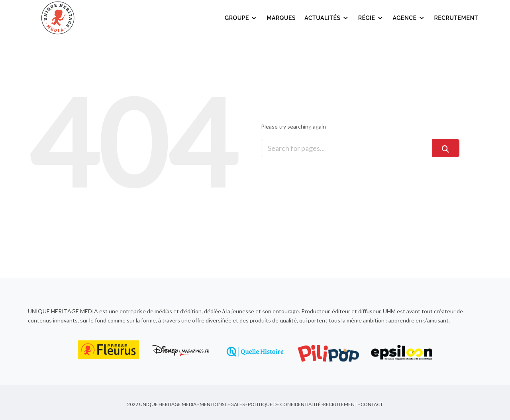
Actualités (327, 18)
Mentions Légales (222, 404)
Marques (281, 18)
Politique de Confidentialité (284, 404)
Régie (371, 18)
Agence (409, 18)
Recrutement (456, 18)
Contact (372, 404)
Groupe (241, 18)
